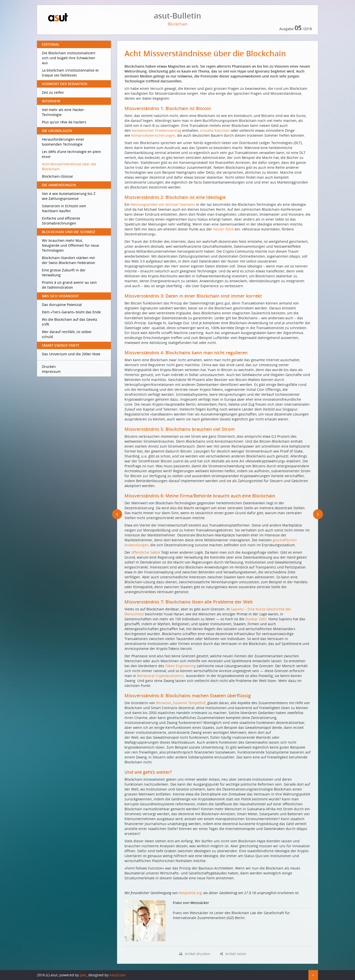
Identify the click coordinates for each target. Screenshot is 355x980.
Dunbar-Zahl (256, 619)
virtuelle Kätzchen (215, 130)
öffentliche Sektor (146, 552)
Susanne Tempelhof (189, 703)
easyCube (117, 975)
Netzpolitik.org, (191, 893)
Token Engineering (180, 666)
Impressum (51, 371)
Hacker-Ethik (223, 229)
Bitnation (164, 703)
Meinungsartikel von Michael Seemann (163, 204)
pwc (83, 975)
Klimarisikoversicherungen (153, 135)
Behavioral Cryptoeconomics (160, 676)
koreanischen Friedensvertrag (157, 130)
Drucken (49, 367)
